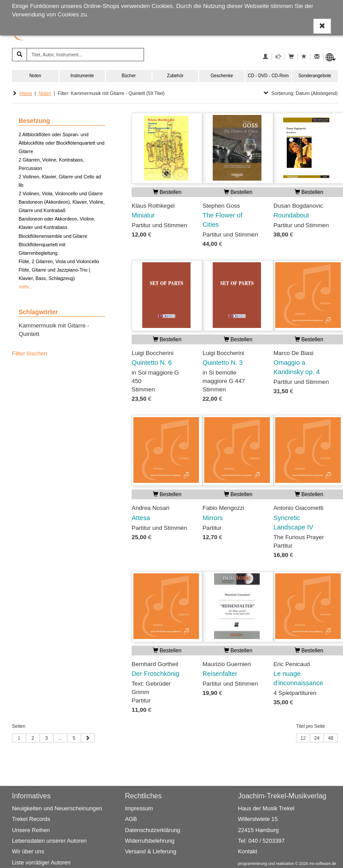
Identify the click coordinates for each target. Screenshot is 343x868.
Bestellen (167, 192)
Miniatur (143, 215)
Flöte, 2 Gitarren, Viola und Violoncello (59, 261)
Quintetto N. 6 (152, 363)
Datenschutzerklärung (152, 830)
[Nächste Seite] (88, 738)
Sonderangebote (315, 76)
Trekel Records (31, 819)
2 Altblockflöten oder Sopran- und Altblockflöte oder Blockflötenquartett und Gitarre (62, 143)
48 (331, 738)
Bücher (129, 76)
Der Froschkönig (156, 674)
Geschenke (222, 76)
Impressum (139, 808)
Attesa (141, 518)
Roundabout (291, 215)
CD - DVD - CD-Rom (268, 76)
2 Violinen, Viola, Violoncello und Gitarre (61, 193)
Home (26, 93)
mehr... (26, 287)
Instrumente (82, 76)
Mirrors (213, 518)
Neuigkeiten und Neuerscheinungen (57, 808)
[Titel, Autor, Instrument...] (85, 55)
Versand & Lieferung (151, 851)
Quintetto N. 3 (223, 363)
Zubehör (175, 76)
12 (303, 738)
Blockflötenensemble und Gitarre (53, 236)
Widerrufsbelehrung (150, 841)
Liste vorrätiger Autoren (41, 862)
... (60, 738)
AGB (131, 819)
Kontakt (248, 851)
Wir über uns (28, 851)
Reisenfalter (220, 674)
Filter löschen (29, 353)
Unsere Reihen (31, 830)
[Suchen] (19, 55)
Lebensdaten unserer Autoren (49, 841)
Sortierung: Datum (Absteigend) (301, 93)
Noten (35, 76)
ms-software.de (322, 864)
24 (317, 738)
